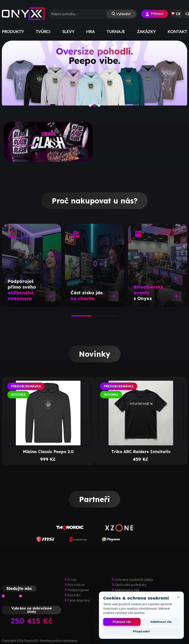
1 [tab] (73, 317)
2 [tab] (96, 317)
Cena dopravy (79, 600)
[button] (176, 14)
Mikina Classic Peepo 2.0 (48, 452)
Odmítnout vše (161, 622)
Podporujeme (78, 590)
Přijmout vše (122, 622)
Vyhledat (123, 14)
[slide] (94, 77)
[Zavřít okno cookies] (178, 597)
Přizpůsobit (141, 631)
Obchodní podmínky (130, 585)
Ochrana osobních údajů (134, 580)
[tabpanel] (32, 265)
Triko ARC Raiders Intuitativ (141, 452)
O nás (72, 580)
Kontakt (74, 595)
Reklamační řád (127, 590)
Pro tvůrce (76, 585)
